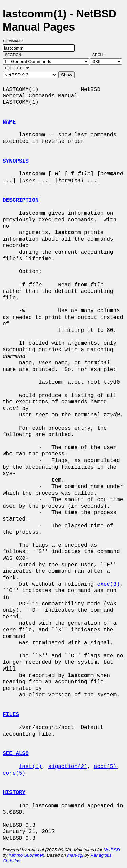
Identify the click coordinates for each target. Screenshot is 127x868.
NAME (9, 122)
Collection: (17, 68)
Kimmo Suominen (27, 855)
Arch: (101, 55)
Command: (15, 41)
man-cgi (75, 855)
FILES (11, 715)
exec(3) (108, 584)
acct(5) (105, 767)
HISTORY (14, 793)
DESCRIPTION (21, 200)
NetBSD (112, 850)
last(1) (30, 767)
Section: (15, 55)
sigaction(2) (68, 767)
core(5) (14, 773)
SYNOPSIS (16, 161)
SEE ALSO (16, 754)
